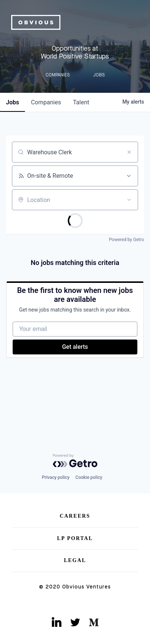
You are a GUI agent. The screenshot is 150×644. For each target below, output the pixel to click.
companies (46, 102)
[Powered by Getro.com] (75, 461)
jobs (12, 102)
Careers (75, 516)
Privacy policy (55, 477)
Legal (75, 560)
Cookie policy (89, 477)
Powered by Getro (127, 240)
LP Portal (75, 538)
